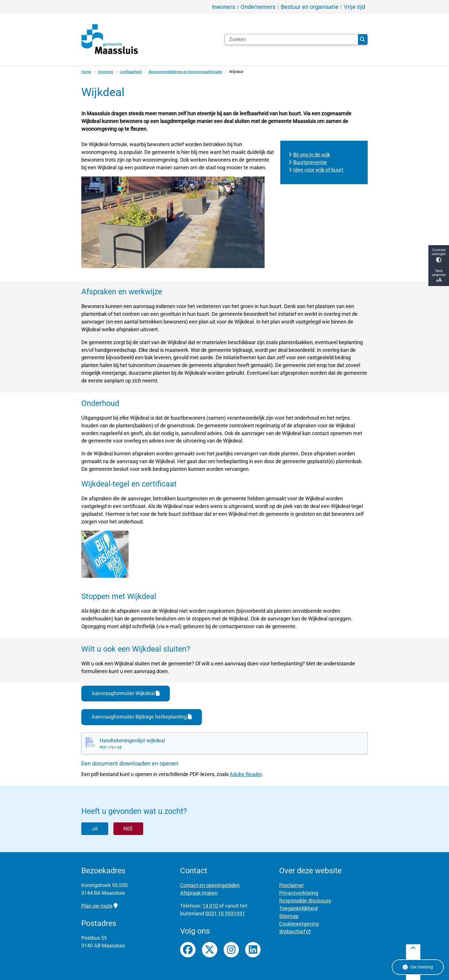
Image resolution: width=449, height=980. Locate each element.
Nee (128, 829)
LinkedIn (253, 950)
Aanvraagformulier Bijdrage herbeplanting (142, 717)
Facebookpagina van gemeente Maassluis (188, 950)
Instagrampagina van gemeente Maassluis (231, 950)
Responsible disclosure (305, 901)
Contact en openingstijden (210, 885)
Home (86, 72)
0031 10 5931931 (225, 913)
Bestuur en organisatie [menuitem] (310, 7)
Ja (95, 829)
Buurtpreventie (310, 162)
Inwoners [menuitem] (223, 7)
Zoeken (363, 39)
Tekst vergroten (439, 276)
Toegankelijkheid (298, 908)
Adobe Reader (246, 774)
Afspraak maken (199, 893)
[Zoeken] (291, 39)
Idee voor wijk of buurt (318, 170)
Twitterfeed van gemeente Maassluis (210, 950)
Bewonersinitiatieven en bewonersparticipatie (185, 72)
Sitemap (289, 916)
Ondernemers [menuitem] (258, 7)
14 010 (210, 906)
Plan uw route (99, 906)
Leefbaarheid (131, 72)
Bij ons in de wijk (312, 155)
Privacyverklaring (299, 893)
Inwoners (106, 72)
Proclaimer (292, 885)
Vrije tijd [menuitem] (355, 7)
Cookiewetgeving (299, 924)
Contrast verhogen (439, 255)
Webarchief (295, 932)
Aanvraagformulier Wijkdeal (126, 693)
